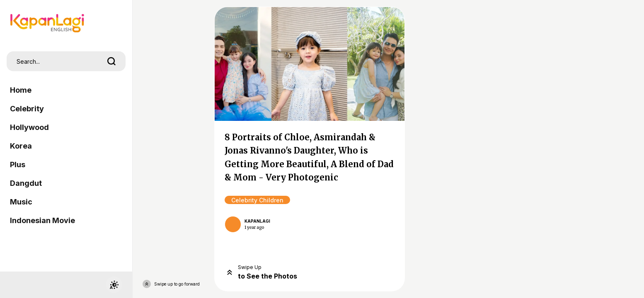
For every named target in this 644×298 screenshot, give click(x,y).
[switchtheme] (114, 285)
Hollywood (29, 127)
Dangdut (26, 183)
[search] (111, 61)
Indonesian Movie (42, 220)
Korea (21, 146)
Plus (18, 165)
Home (21, 90)
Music (21, 202)
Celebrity (27, 109)
